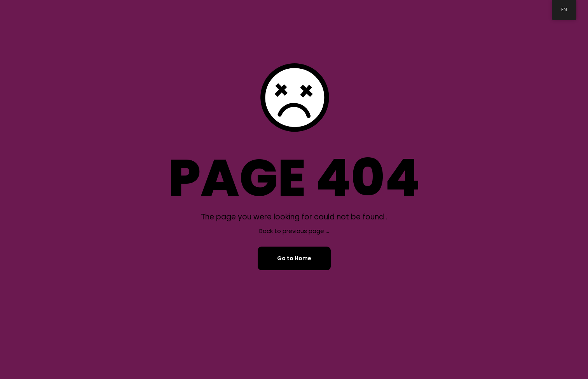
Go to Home (294, 258)
